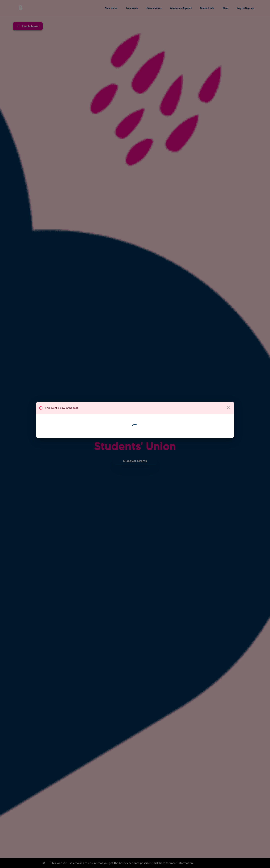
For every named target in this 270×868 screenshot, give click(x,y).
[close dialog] (228, 408)
